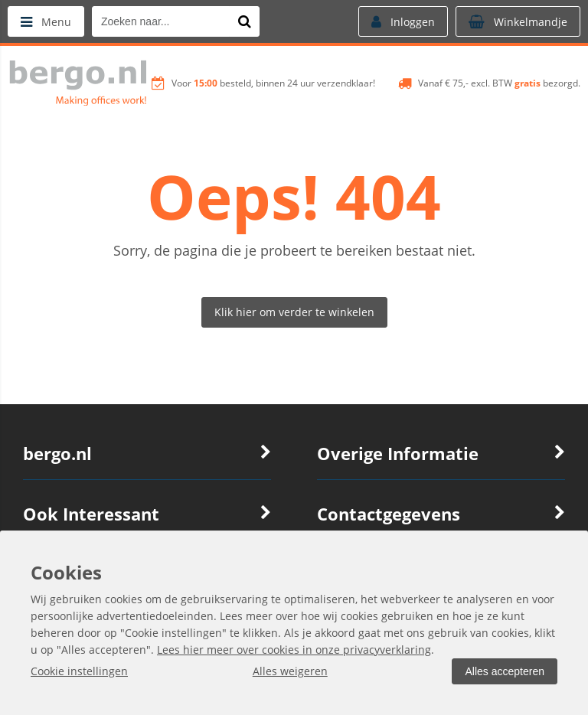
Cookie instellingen (79, 671)
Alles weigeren (290, 671)
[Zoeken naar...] (244, 21)
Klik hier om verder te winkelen (294, 312)
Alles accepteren (505, 671)
